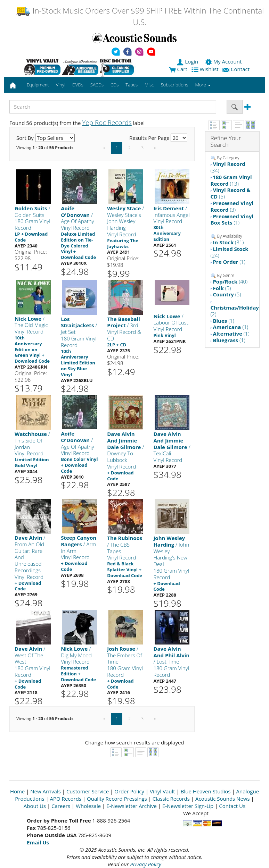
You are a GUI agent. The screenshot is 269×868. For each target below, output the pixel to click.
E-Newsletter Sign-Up (188, 806)
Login (188, 61)
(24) (230, 252)
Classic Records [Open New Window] (171, 799)
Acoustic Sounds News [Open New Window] (223, 799)
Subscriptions (174, 85)
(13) (231, 180)
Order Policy (129, 791)
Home (17, 791)
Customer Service (88, 791)
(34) (228, 167)
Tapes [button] (132, 85)
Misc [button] (149, 85)
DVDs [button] (78, 85)
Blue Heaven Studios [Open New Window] (206, 791)
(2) (235, 311)
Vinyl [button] (61, 85)
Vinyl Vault (162, 791)
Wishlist (206, 69)
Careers (61, 806)
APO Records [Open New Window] (66, 799)
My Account (224, 61)
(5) (231, 193)
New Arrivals (46, 791)
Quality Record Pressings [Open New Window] (117, 799)
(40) (230, 281)
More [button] (203, 85)
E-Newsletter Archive (132, 806)
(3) (232, 206)
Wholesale (88, 806)
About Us (35, 806)
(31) (228, 242)
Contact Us (232, 806)
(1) (232, 220)
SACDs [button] (97, 85)
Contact (237, 69)
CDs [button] (115, 85)
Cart (178, 69)
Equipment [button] (38, 85)
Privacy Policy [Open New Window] (145, 864)
